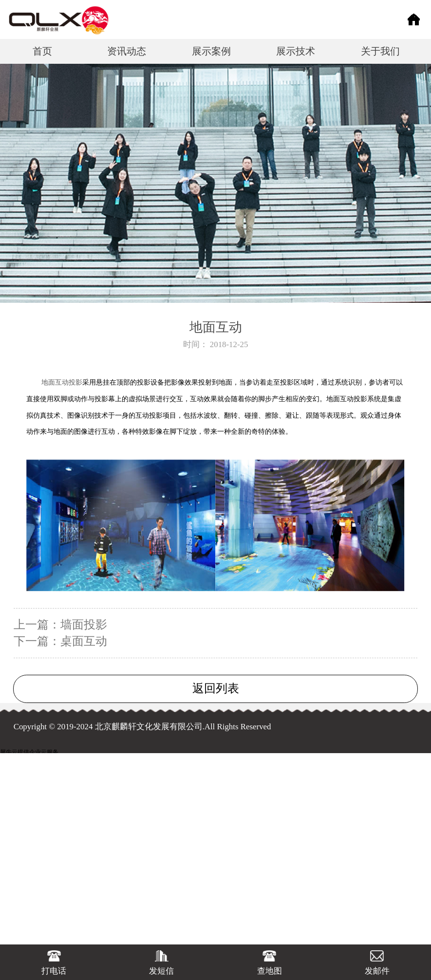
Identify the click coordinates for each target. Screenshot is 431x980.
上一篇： (60, 625)
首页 (42, 51)
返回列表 (216, 688)
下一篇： (60, 641)
